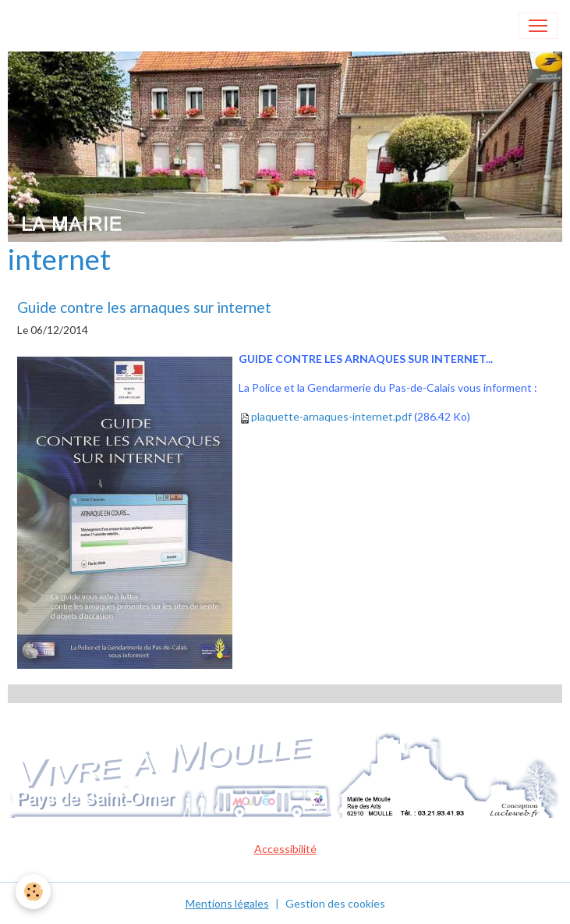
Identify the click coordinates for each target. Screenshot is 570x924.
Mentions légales (227, 903)
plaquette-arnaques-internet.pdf (331, 416)
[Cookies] (33, 892)
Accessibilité (285, 849)
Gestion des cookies (335, 903)
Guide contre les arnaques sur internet (144, 307)
